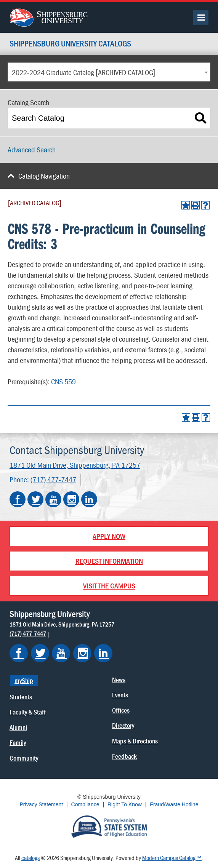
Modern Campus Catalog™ (172, 858)
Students (21, 697)
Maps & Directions (135, 741)
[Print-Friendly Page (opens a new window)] (196, 205)
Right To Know (125, 804)
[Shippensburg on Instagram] (82, 653)
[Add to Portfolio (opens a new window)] (186, 205)
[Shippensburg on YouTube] (61, 653)
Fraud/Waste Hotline (174, 804)
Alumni (18, 727)
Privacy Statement (42, 804)
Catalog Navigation (44, 176)
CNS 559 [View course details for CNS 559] (63, 381)
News (119, 680)
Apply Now (109, 536)
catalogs (30, 858)
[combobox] (109, 72)
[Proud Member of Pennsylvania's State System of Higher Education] (109, 826)
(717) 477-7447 (53, 479)
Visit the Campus (109, 586)
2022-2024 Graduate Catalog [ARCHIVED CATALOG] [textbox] (83, 72)
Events (120, 695)
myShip (24, 680)
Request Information (109, 561)
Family (18, 743)
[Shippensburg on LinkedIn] (103, 653)
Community (24, 758)
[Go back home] (49, 16)
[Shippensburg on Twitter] (40, 653)
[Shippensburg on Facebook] (19, 653)
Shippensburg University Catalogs (70, 44)
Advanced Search (32, 149)
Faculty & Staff (28, 712)
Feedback (124, 756)
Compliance (85, 804)
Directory (123, 725)
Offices (121, 710)
